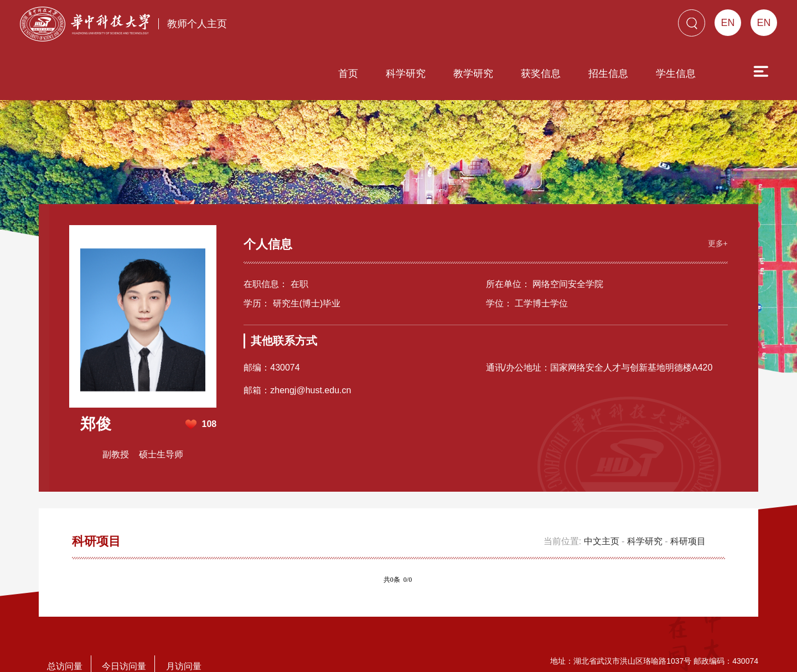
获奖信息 (541, 62)
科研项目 (688, 519)
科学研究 (406, 62)
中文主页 (602, 519)
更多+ (715, 220)
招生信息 (608, 62)
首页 (348, 62)
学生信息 (676, 62)
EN (764, 23)
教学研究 (473, 62)
